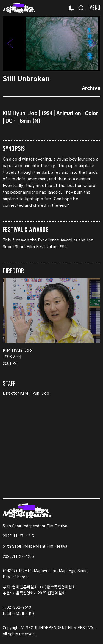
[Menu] (93, 8)
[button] (93, 44)
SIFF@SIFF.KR (21, 614)
